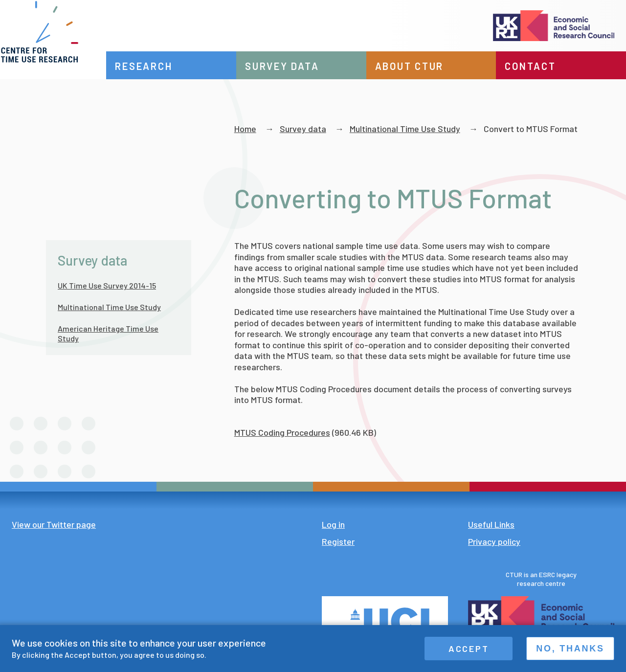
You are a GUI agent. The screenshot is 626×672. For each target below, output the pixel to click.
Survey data (296, 66)
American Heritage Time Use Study (108, 333)
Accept (469, 649)
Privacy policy (494, 541)
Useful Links (491, 524)
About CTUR (419, 66)
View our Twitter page (54, 524)
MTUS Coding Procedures (282, 432)
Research (163, 66)
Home (245, 129)
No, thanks (570, 649)
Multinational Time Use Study (405, 129)
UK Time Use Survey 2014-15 (107, 285)
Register (338, 541)
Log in (333, 524)
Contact (535, 66)
